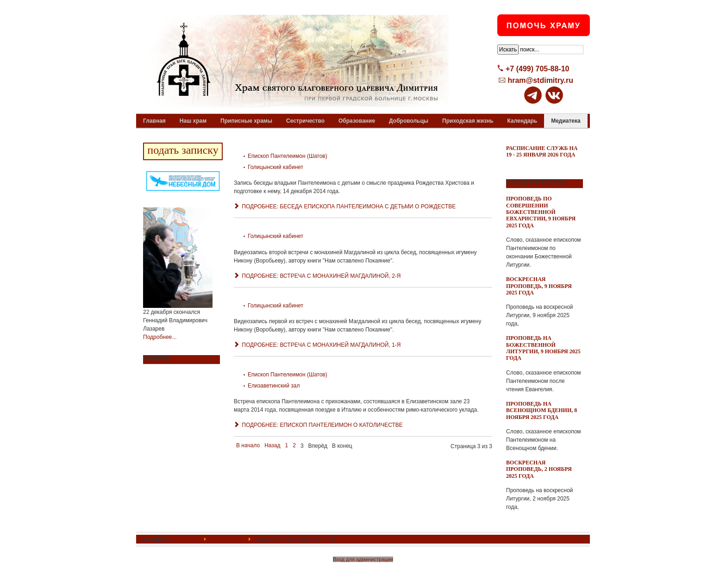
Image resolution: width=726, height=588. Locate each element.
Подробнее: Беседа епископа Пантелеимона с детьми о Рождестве (345, 206)
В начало (248, 445)
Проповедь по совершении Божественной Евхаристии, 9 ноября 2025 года (541, 212)
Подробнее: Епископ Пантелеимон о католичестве (318, 425)
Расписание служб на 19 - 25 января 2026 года (542, 151)
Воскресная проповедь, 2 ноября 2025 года (539, 469)
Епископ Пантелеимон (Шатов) (288, 156)
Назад (272, 445)
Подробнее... (160, 337)
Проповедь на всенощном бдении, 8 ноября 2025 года (541, 410)
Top (575, 539)
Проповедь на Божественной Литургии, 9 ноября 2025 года (543, 348)
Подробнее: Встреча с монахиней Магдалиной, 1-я (317, 345)
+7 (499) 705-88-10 (537, 69)
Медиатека (227, 539)
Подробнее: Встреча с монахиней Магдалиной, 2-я (317, 276)
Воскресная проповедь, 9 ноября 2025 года (539, 286)
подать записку (183, 150)
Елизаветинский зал (274, 386)
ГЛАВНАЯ (187, 539)
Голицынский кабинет (275, 167)
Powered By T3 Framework (363, 571)
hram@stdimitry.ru (540, 80)
